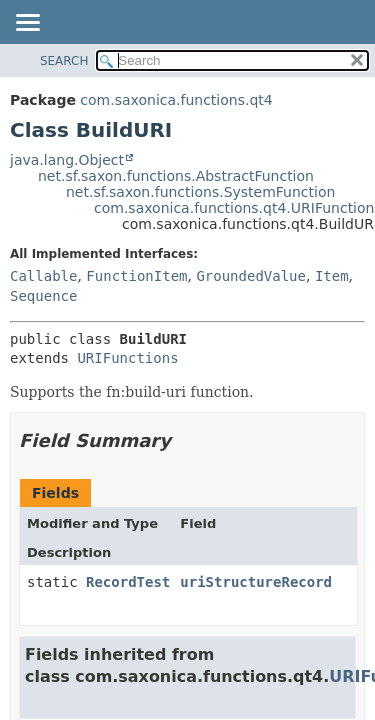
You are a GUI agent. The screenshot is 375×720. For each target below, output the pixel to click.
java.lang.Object (67, 160)
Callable (43, 276)
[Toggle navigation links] (27, 24)
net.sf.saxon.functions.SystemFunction (200, 192)
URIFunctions (127, 358)
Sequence (43, 296)
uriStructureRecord (256, 582)
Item (332, 276)
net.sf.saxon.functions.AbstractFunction (176, 176)
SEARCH (64, 61)
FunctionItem (136, 276)
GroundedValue (251, 276)
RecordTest (128, 582)
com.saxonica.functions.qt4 (176, 100)
